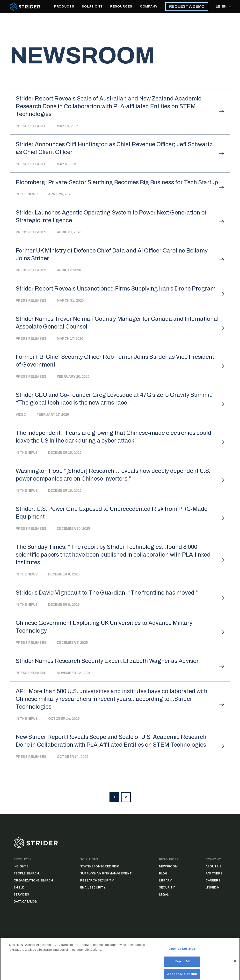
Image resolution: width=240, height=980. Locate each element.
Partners (214, 873)
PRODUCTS (64, 7)
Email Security (93, 888)
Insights (21, 866)
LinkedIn (213, 888)
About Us (214, 866)
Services (21, 895)
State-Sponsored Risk (100, 866)
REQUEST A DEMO (187, 6)
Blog (163, 873)
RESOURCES (121, 7)
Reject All (182, 970)
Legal (164, 895)
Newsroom (168, 866)
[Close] (235, 969)
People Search (26, 873)
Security (167, 888)
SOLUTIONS (92, 7)
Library (165, 880)
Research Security (97, 880)
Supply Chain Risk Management (106, 873)
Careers (213, 880)
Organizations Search (33, 880)
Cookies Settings (182, 957)
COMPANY (149, 7)
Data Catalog (25, 902)
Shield (19, 888)
